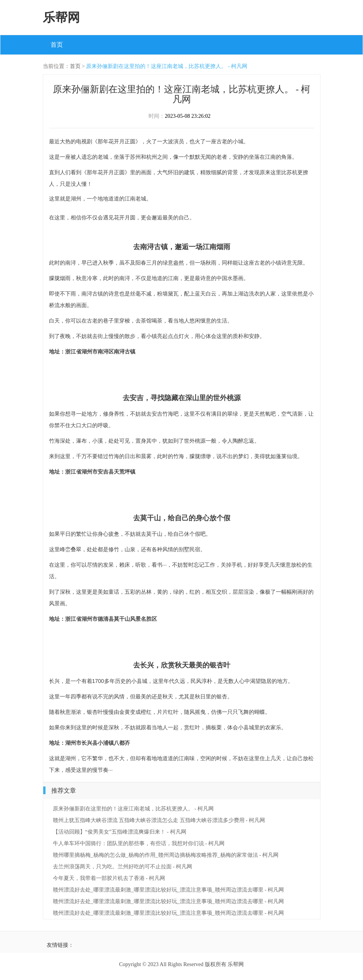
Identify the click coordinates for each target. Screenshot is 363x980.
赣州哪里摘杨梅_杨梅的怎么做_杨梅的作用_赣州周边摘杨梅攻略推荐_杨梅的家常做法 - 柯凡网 (166, 855)
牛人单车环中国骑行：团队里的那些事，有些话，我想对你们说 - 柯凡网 (139, 843)
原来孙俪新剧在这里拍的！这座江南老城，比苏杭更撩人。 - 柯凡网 (167, 66)
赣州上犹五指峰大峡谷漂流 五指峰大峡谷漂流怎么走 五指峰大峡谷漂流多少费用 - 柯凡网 (159, 820)
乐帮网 (61, 17)
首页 (57, 45)
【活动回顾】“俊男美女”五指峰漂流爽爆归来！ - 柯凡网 (120, 832)
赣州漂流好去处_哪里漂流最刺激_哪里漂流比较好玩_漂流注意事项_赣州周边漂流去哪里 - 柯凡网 (169, 890)
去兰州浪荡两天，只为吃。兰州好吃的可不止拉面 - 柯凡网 (123, 867)
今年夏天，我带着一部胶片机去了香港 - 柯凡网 (109, 878)
